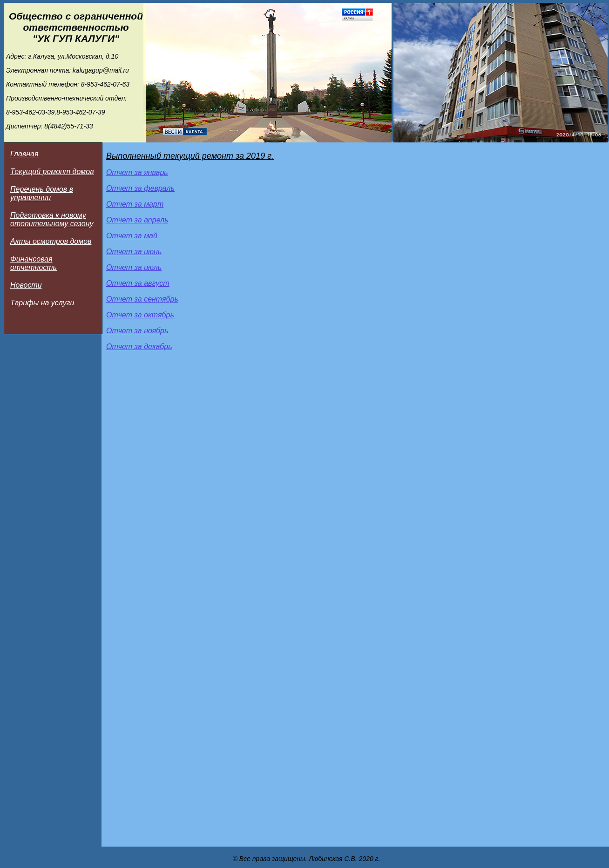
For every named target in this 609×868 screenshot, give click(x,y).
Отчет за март (135, 204)
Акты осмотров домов (51, 241)
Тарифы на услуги (42, 303)
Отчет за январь (137, 172)
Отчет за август (138, 283)
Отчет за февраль (140, 188)
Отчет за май (132, 236)
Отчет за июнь (134, 252)
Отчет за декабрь (139, 347)
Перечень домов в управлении (42, 193)
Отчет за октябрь (140, 315)
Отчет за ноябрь (137, 331)
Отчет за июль (134, 267)
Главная (24, 154)
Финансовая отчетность (34, 263)
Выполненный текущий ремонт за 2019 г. (190, 156)
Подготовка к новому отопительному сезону (52, 219)
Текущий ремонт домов (52, 172)
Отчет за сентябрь (142, 299)
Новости (26, 285)
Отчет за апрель (137, 220)
